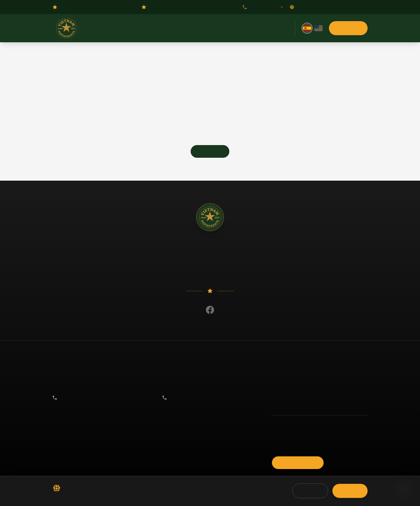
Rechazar (310, 491)
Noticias (215, 28)
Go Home (210, 151)
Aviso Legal (283, 445)
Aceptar (350, 491)
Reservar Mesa (298, 463)
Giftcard (243, 28)
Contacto (272, 28)
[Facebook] (210, 310)
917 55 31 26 (258, 7)
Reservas (185, 28)
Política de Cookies (290, 435)
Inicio (135, 28)
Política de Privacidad (292, 425)
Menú (158, 28)
